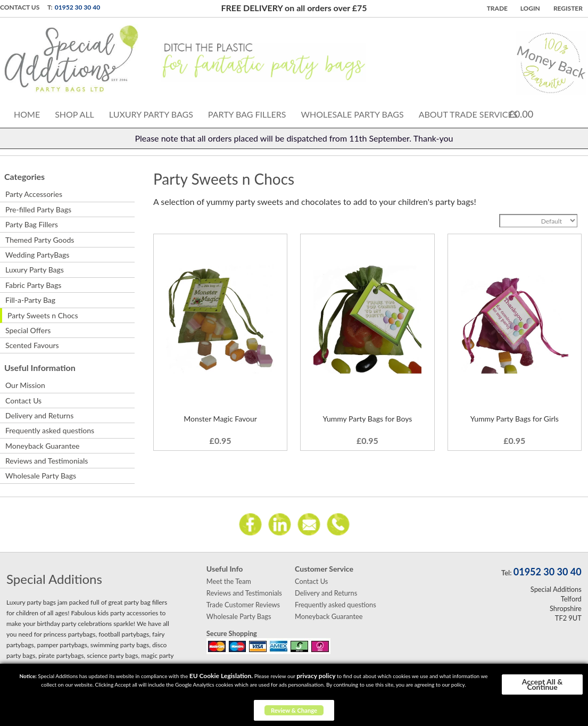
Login (530, 8)
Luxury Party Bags (151, 114)
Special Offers (28, 330)
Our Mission (25, 385)
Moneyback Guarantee (42, 446)
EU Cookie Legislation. (221, 676)
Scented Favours (32, 345)
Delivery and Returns (39, 415)
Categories (24, 176)
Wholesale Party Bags (352, 114)
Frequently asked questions (50, 430)
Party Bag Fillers (247, 114)
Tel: (506, 573)
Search (574, 112)
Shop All (74, 114)
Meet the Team (229, 581)
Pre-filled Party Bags (38, 209)
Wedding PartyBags (37, 255)
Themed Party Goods (40, 240)
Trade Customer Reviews (243, 605)
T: (50, 7)
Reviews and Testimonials (47, 461)
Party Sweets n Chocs (43, 315)
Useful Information (40, 368)
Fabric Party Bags (33, 285)
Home (27, 114)
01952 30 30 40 (77, 7)
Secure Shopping (232, 633)
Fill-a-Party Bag (30, 300)
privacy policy (316, 676)
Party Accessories (34, 194)
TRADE (497, 8)
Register (568, 8)
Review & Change (294, 710)
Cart (549, 113)
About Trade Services (468, 114)
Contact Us (20, 7)
